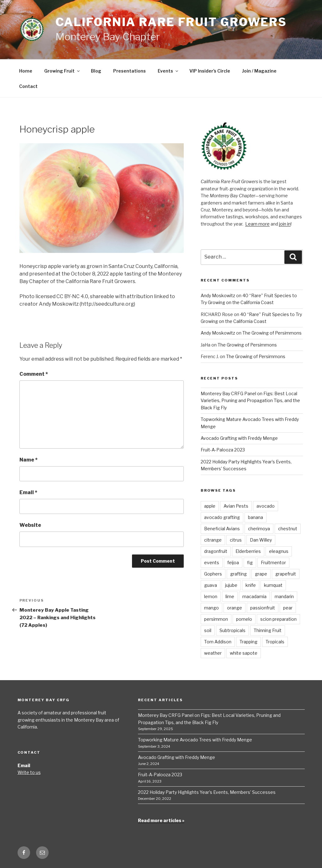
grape (261, 574)
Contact (28, 86)
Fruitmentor (273, 562)
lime (230, 596)
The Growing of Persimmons (272, 333)
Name (29, 460)
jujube (231, 585)
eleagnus (279, 551)
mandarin (284, 596)
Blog (96, 71)
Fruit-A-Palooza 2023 (223, 450)
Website (30, 525)
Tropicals (275, 642)
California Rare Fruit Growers (171, 22)
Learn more (257, 224)
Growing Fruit (62, 71)
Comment (34, 374)
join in (285, 224)
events (212, 562)
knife (251, 585)
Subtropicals (232, 630)
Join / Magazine (259, 71)
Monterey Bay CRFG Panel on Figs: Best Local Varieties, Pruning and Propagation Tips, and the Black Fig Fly (250, 401)
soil (208, 630)
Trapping (248, 642)
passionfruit (263, 608)
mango (211, 608)
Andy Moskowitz (218, 295)
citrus (236, 540)
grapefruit (286, 574)
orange (235, 608)
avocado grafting (222, 517)
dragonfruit (216, 551)
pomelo (244, 619)
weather (213, 653)
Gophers (213, 574)
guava (211, 585)
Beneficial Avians (222, 529)
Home (26, 71)
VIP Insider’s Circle (210, 71)
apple (210, 506)
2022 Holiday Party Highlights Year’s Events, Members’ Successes (207, 792)
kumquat (273, 585)
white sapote (244, 653)
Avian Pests (236, 506)
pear (288, 608)
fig (250, 562)
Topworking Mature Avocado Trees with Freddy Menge (195, 740)
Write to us (29, 772)
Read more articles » (161, 820)
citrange (213, 540)
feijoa (233, 562)
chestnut (288, 529)
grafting (238, 574)
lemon (211, 596)
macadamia (254, 596)
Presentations (129, 71)
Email (28, 492)
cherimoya (259, 529)
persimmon (216, 619)
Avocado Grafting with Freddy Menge (239, 438)
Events (168, 71)
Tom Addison (218, 642)
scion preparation (278, 619)
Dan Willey (261, 540)
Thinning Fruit (268, 630)
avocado (266, 506)
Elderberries (248, 551)
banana (256, 517)
